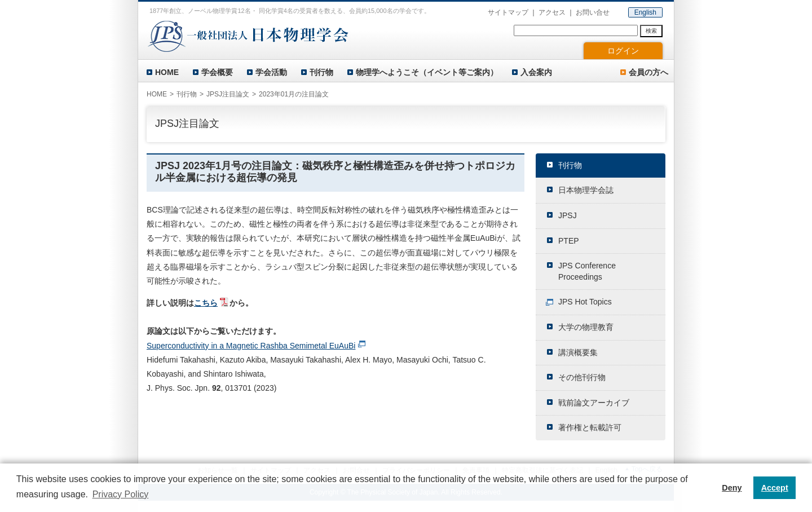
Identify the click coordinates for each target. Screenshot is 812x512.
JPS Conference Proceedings (587, 271)
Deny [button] (732, 488)
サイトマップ (508, 12)
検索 (651, 31)
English (645, 12)
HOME (167, 72)
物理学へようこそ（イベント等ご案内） (427, 72)
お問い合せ (593, 12)
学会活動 (271, 72)
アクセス (552, 12)
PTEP (569, 241)
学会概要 (217, 72)
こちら (206, 303)
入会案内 (536, 72)
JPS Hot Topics (585, 302)
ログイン (623, 51)
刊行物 (321, 72)
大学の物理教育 (586, 327)
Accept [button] (775, 488)
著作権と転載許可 (590, 427)
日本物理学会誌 (586, 190)
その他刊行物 (582, 377)
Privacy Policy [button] (121, 494)
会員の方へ (648, 72)
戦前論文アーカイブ (594, 403)
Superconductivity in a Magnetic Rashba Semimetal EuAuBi (251, 346)
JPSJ (568, 215)
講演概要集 (578, 352)
